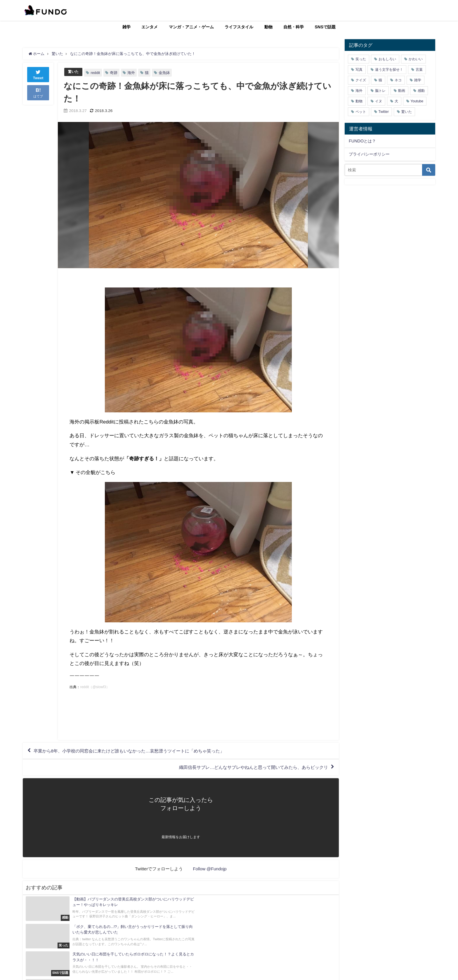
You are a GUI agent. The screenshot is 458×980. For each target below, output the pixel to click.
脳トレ (380, 91)
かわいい (416, 59)
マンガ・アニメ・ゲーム (191, 27)
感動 (421, 91)
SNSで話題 (325, 27)
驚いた (74, 72)
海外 (132, 73)
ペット (361, 112)
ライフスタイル (239, 27)
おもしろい (387, 59)
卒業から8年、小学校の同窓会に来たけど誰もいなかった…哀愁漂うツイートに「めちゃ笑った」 (135, 751)
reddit (96, 73)
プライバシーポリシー (369, 154)
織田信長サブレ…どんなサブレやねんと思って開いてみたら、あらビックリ (249, 768)
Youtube (417, 101)
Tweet (38, 74)
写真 (359, 70)
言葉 (419, 70)
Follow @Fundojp (210, 870)
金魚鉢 (165, 73)
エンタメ (150, 27)
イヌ (379, 101)
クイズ (361, 80)
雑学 (126, 27)
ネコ (398, 80)
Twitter (384, 112)
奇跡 (114, 73)
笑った (361, 59)
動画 (402, 91)
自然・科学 (294, 27)
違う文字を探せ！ (389, 70)
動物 (268, 27)
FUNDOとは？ (362, 141)
